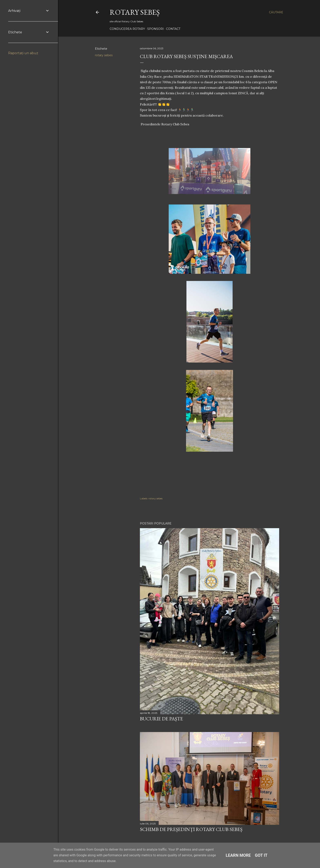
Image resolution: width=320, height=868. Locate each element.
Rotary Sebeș (135, 12)
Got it (261, 855)
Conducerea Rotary (127, 29)
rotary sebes (104, 55)
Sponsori (156, 29)
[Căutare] (276, 12)
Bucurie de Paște (161, 719)
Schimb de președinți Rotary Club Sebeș (191, 829)
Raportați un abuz (23, 53)
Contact (173, 29)
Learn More (238, 855)
